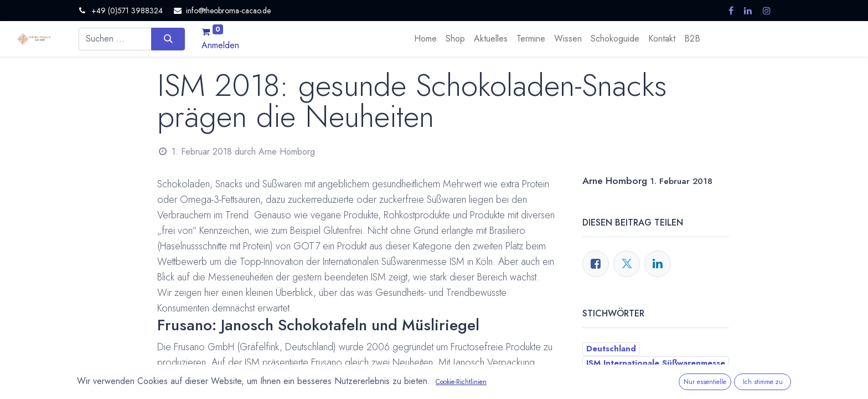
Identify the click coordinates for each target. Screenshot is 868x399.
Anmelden (220, 45)
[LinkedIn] (658, 264)
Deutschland (611, 349)
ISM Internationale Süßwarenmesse (656, 363)
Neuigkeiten (611, 392)
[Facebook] (596, 264)
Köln (595, 377)
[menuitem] (425, 39)
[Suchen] (168, 39)
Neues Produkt (646, 377)
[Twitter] (627, 264)
